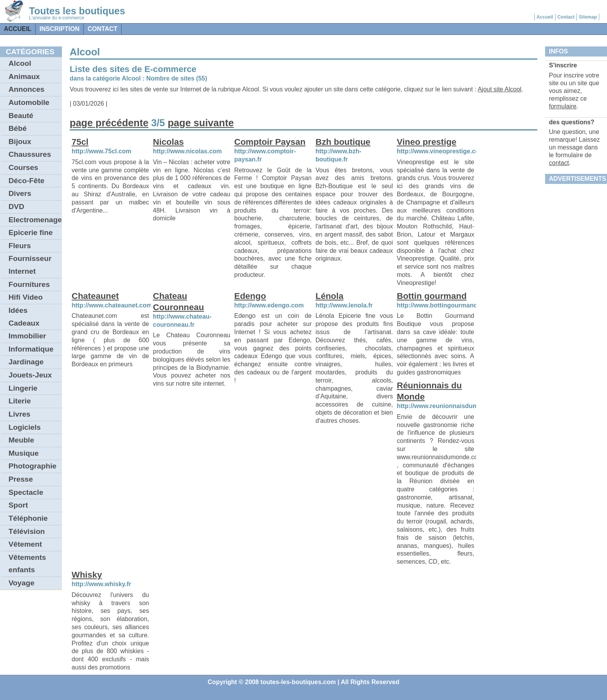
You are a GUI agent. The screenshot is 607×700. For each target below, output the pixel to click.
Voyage (21, 583)
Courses (23, 167)
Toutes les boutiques (77, 11)
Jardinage (26, 362)
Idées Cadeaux (24, 317)
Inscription (59, 29)
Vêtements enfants (27, 564)
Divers (20, 193)
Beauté (21, 116)
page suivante (201, 123)
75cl (80, 142)
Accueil (545, 17)
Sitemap (588, 17)
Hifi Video (26, 297)
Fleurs (20, 246)
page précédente (109, 123)
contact (102, 29)
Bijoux (20, 142)
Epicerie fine (31, 232)
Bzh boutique (343, 142)
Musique (24, 453)
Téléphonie (28, 518)
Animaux (24, 76)
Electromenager (35, 220)
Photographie (33, 466)
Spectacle (26, 492)
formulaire (563, 106)
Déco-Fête (27, 181)
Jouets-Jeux (30, 375)
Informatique (31, 349)
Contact (566, 17)
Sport (18, 505)
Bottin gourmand (432, 296)
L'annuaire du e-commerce (57, 18)
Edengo (250, 296)
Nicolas (168, 142)
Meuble (21, 440)
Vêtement (25, 544)
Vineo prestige (427, 142)
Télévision (27, 531)
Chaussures (30, 154)
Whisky (87, 575)
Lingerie (23, 388)
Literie (20, 401)
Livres (20, 414)
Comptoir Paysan (270, 142)
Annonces (27, 89)
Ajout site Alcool (500, 89)
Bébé (18, 128)
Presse (21, 479)
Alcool (20, 63)
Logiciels (25, 427)
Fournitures (29, 284)
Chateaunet (95, 296)
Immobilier (27, 336)
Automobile (29, 102)
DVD (16, 207)
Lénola (329, 296)
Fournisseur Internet (30, 265)
